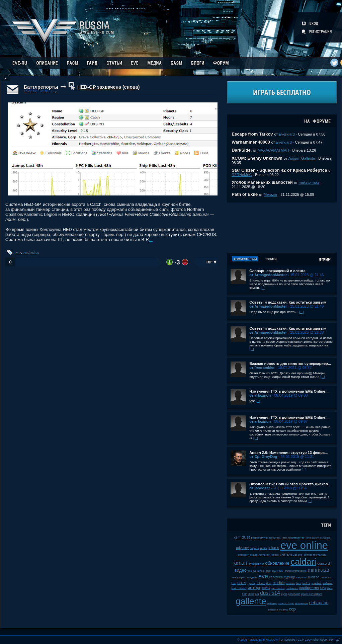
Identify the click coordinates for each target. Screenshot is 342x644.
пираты (254, 548)
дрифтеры (275, 538)
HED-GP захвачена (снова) (109, 87)
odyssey (242, 548)
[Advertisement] (282, 228)
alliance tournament (315, 555)
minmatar (319, 570)
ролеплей (294, 594)
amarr (241, 563)
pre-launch (292, 588)
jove (234, 583)
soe (250, 571)
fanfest (306, 583)
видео (241, 570)
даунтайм (278, 571)
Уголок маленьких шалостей (262, 182)
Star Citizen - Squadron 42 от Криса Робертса (279, 170)
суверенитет (256, 564)
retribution (326, 578)
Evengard (287, 134)
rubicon (314, 577)
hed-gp (34, 253)
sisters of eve (286, 603)
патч (242, 583)
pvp (25, 253)
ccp (292, 609)
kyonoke (273, 610)
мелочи (290, 583)
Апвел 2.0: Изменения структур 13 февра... (288, 453)
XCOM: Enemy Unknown (257, 158)
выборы (325, 538)
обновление (277, 563)
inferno (274, 548)
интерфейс (259, 588)
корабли (317, 583)
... (151, 239)
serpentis (302, 578)
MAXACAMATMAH (273, 150)
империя (253, 594)
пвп (285, 538)
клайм (264, 548)
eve (263, 576)
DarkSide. (242, 150)
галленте (264, 555)
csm (237, 537)
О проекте (288, 640)
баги (298, 583)
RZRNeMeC (242, 175)
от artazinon (260, 395)
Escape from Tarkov (252, 134)
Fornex (334, 640)
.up (55, 91)
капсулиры (238, 578)
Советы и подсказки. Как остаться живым (288, 302)
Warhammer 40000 (251, 142)
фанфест (243, 555)
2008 (323, 588)
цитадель (251, 578)
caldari (303, 562)
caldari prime (264, 583)
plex (268, 571)
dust (246, 537)
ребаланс (319, 603)
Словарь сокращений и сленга (277, 271)
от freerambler (262, 368)
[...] (263, 288)
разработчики (260, 538)
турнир (290, 577)
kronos (275, 555)
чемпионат (301, 603)
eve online (304, 545)
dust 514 (270, 593)
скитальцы (288, 554)
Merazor (271, 194)
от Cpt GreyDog (263, 457)
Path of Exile (245, 194)
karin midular (239, 588)
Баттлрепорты (41, 87)
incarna (283, 610)
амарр (254, 555)
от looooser (260, 488)
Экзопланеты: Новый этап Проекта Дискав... (290, 484)
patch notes (278, 588)
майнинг (328, 583)
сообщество (309, 588)
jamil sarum (313, 538)
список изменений (295, 571)
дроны (251, 583)
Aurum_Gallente (302, 158)
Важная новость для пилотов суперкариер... (290, 364)
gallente (251, 601)
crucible (279, 583)
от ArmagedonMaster (268, 275)
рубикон (272, 603)
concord (323, 563)
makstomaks (309, 182)
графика (276, 577)
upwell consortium (312, 594)
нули (18, 253)
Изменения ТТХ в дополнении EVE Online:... (289, 391)
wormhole (259, 571)
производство (296, 538)
